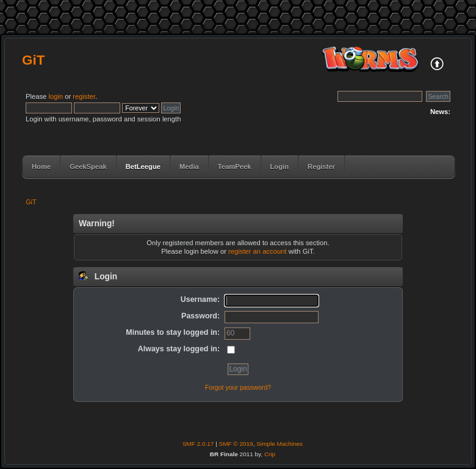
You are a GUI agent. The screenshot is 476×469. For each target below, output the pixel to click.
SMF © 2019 (236, 444)
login (56, 96)
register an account (257, 251)
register (84, 96)
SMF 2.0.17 (198, 444)
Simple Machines (279, 444)
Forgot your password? (238, 387)
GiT (33, 60)
